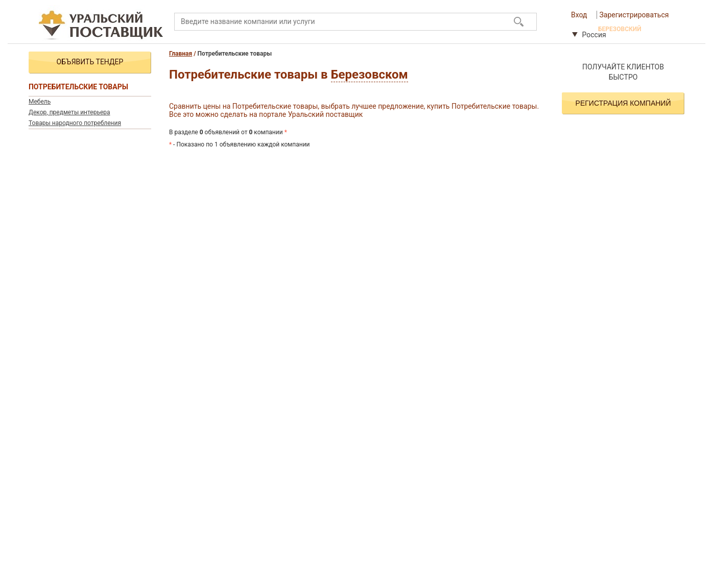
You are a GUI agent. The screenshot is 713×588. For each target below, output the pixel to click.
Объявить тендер (90, 62)
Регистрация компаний (623, 103)
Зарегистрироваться (634, 15)
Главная (181, 54)
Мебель (40, 102)
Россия (589, 35)
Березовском (370, 75)
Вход (579, 15)
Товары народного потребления (75, 123)
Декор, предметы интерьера (69, 112)
